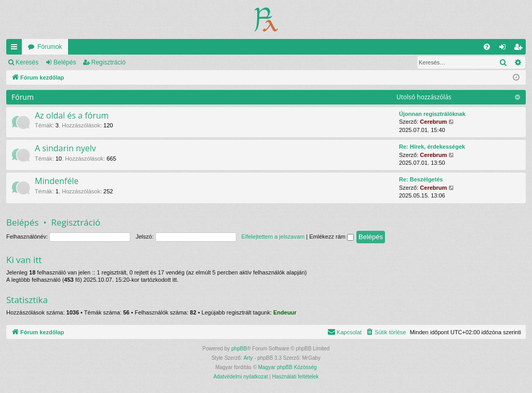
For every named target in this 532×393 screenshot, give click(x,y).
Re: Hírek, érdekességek (432, 147)
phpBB (239, 349)
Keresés (27, 62)
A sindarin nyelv (65, 148)
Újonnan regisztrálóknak (432, 114)
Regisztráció (109, 62)
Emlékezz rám (331, 237)
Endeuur (285, 312)
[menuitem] (487, 47)
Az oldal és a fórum (72, 115)
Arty (248, 358)
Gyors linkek (16, 49)
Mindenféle (57, 181)
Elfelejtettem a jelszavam (273, 237)
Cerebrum (433, 122)
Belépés (65, 62)
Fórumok (50, 47)
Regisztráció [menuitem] (520, 49)
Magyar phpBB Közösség (288, 367)
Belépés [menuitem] (505, 49)
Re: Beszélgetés (421, 179)
